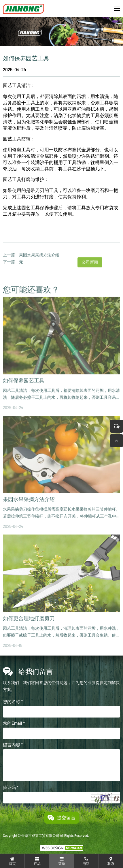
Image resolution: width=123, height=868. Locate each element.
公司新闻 (90, 271)
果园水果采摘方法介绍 (39, 264)
